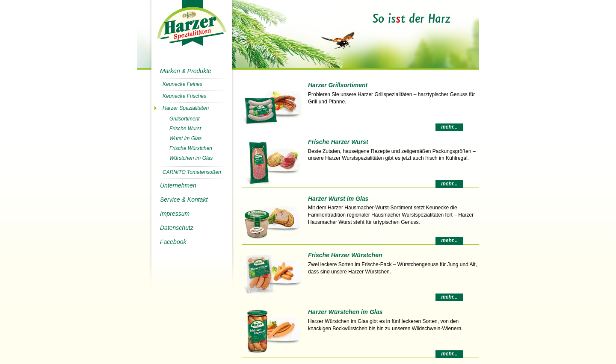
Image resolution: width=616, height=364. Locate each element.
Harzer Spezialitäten (186, 108)
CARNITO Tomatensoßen (192, 172)
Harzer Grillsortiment (338, 85)
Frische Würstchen (191, 148)
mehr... (449, 127)
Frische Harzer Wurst (338, 142)
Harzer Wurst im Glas (338, 199)
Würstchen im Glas (191, 158)
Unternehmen (178, 185)
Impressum (175, 214)
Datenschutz (177, 228)
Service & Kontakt (184, 200)
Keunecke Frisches (184, 96)
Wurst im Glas (185, 138)
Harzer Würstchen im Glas (345, 312)
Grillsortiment (185, 119)
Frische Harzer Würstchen (345, 255)
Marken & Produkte (186, 71)
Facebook (173, 242)
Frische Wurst (185, 129)
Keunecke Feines (182, 84)
